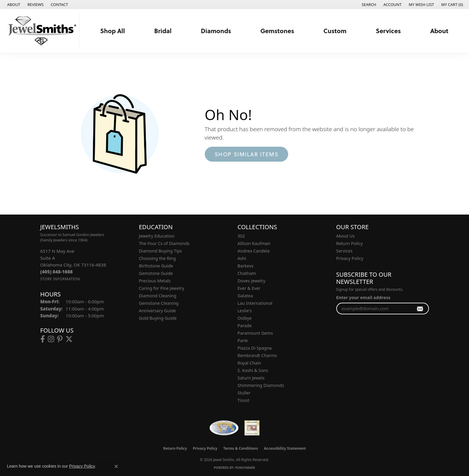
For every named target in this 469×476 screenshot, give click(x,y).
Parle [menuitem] (243, 340)
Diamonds (216, 31)
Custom (335, 31)
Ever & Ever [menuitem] (249, 288)
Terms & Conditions (241, 448)
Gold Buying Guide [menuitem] (158, 318)
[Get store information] (60, 279)
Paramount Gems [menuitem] (255, 333)
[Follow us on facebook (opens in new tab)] (43, 339)
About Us (346, 236)
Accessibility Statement (285, 448)
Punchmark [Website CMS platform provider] (245, 468)
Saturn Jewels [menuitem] (251, 378)
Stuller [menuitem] (244, 393)
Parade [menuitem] (245, 326)
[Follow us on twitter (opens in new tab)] (69, 339)
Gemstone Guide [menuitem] (156, 273)
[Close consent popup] (116, 466)
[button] (368, 4)
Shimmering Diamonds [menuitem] (261, 385)
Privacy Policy (350, 258)
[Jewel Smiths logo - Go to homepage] (41, 31)
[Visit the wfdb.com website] (224, 428)
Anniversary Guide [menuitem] (158, 311)
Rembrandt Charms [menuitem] (257, 355)
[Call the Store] (57, 272)
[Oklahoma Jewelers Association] (252, 428)
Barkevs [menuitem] (246, 266)
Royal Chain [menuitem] (249, 363)
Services (388, 31)
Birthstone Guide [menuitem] (156, 266)
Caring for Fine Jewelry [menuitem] (162, 288)
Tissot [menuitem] (243, 400)
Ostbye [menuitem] (245, 318)
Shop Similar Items (247, 154)
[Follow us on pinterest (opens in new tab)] (60, 339)
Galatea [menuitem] (245, 296)
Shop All (113, 31)
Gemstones (277, 31)
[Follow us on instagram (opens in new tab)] (51, 339)
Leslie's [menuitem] (245, 311)
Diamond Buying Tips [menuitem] (161, 251)
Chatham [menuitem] (247, 273)
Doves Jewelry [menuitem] (252, 281)
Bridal (163, 31)
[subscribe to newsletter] (420, 309)
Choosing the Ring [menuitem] (158, 258)
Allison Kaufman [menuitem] (254, 243)
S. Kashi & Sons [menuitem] (253, 370)
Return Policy (350, 243)
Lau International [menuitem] (255, 303)
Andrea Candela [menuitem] (254, 251)
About (439, 31)
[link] (13, 4)
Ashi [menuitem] (242, 258)
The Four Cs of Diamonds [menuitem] (164, 243)
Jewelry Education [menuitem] (157, 236)
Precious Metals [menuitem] (155, 281)
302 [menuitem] (241, 236)
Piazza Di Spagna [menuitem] (255, 348)
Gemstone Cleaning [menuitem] (159, 303)
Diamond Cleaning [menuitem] (158, 296)
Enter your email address (363, 297)
